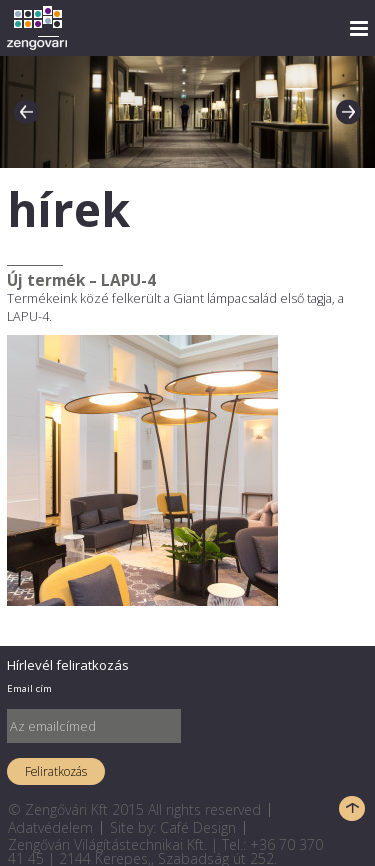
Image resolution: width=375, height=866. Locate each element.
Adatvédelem (50, 827)
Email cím (29, 688)
